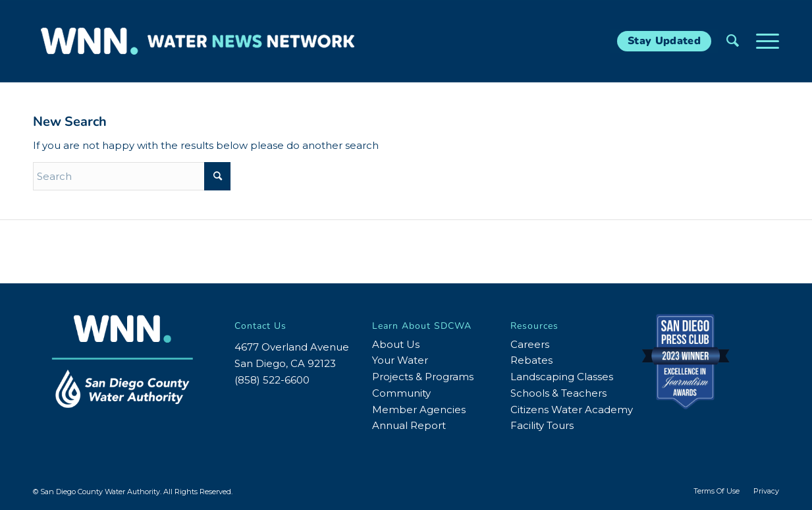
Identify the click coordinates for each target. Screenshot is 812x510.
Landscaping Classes (562, 377)
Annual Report (409, 425)
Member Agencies (419, 410)
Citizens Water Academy (572, 410)
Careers (530, 344)
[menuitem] (733, 41)
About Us (396, 344)
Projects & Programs (423, 377)
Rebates (531, 360)
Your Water (400, 360)
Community (401, 393)
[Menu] (763, 41)
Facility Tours (542, 425)
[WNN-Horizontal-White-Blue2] (198, 41)
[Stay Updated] (664, 41)
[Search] (733, 41)
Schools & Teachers (558, 393)
